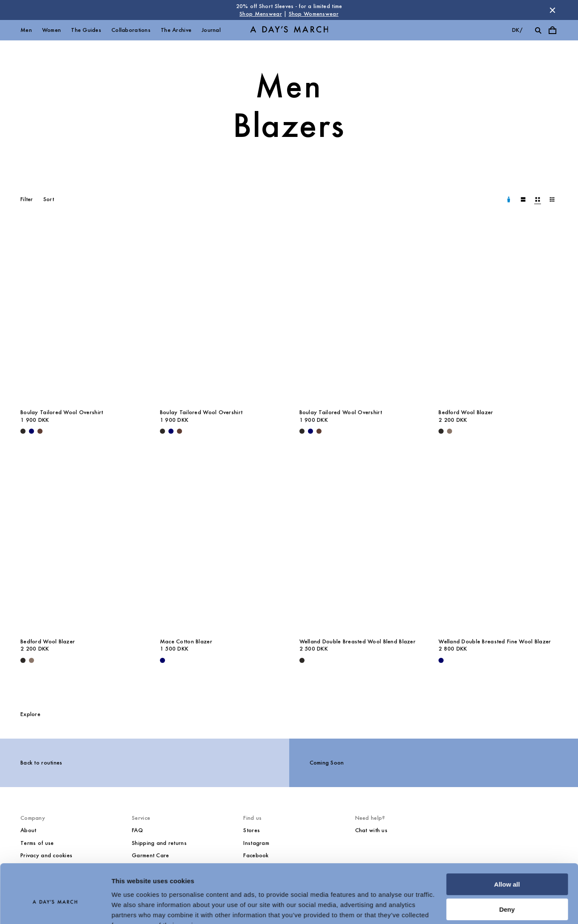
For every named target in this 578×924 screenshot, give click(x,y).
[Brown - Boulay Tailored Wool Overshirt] (40, 431)
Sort (49, 199)
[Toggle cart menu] (552, 30)
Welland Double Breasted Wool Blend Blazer (357, 641)
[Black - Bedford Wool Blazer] (441, 431)
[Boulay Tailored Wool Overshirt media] (80, 315)
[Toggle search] (538, 30)
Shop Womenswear (314, 14)
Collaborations (131, 30)
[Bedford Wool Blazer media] (498, 315)
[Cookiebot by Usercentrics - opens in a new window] (55, 907)
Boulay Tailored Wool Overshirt (62, 412)
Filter (27, 199)
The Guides (86, 30)
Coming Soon (327, 763)
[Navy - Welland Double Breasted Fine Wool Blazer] (441, 660)
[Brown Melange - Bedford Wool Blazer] (450, 431)
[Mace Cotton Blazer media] (219, 543)
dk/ (517, 30)
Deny (507, 868)
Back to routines (41, 763)
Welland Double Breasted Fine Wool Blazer (495, 641)
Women (51, 30)
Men (26, 30)
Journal (211, 30)
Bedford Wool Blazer (466, 412)
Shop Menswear (261, 14)
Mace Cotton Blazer (186, 641)
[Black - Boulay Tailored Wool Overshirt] (23, 431)
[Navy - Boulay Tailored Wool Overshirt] (31, 431)
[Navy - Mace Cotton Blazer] (162, 660)
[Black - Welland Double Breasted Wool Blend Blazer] (302, 660)
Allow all (507, 843)
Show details (131, 907)
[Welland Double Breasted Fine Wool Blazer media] (498, 543)
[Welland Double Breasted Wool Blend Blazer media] (359, 543)
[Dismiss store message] (552, 10)
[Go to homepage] (289, 30)
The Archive (176, 30)
